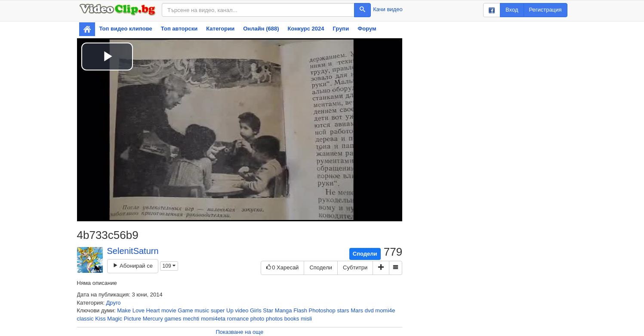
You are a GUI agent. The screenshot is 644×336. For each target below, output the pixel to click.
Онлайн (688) (261, 29)
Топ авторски (179, 29)
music (202, 310)
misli (306, 319)
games (173, 319)
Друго (114, 303)
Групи (341, 29)
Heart (153, 310)
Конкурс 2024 (306, 29)
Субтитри (355, 267)
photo (257, 319)
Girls (256, 310)
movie (169, 310)
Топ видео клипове (126, 29)
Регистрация (545, 10)
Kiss (100, 319)
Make (124, 310)
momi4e (385, 310)
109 (169, 266)
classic (85, 319)
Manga (283, 310)
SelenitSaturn (133, 251)
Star (268, 310)
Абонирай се (133, 266)
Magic (115, 319)
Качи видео (388, 9)
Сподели (365, 254)
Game (185, 310)
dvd (369, 310)
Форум (367, 29)
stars (343, 310)
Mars (357, 310)
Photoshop (322, 310)
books (292, 319)
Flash (300, 310)
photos (274, 319)
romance (238, 319)
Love (139, 310)
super (218, 310)
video (242, 310)
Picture (132, 319)
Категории (220, 29)
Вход (512, 10)
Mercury (153, 319)
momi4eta (213, 319)
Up (230, 310)
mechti (191, 319)
